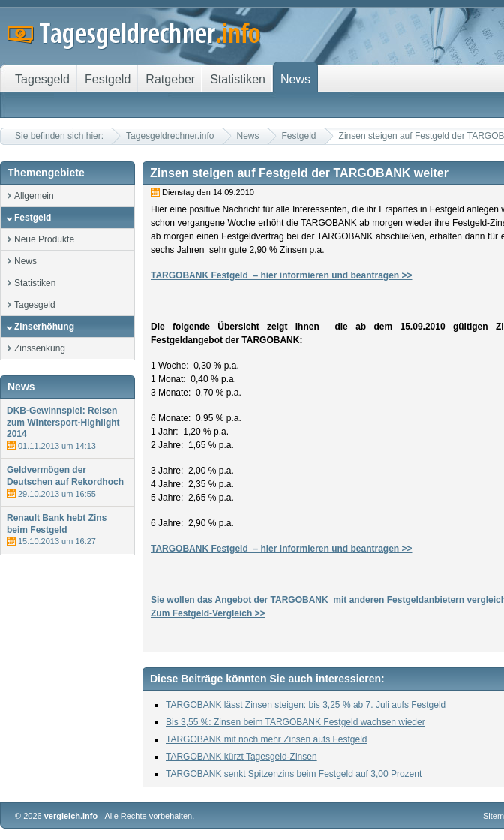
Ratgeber (170, 79)
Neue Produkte (44, 239)
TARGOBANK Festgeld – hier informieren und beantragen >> (282, 275)
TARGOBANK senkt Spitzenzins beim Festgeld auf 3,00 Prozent (294, 774)
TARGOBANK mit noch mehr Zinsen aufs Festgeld (267, 739)
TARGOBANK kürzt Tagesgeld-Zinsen (241, 757)
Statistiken (35, 283)
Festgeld (299, 136)
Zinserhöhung (44, 327)
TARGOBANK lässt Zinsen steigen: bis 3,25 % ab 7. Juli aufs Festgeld (306, 705)
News (248, 136)
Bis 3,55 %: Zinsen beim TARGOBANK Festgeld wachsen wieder (295, 722)
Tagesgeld (35, 305)
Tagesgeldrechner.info (170, 136)
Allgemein (34, 196)
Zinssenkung (40, 348)
